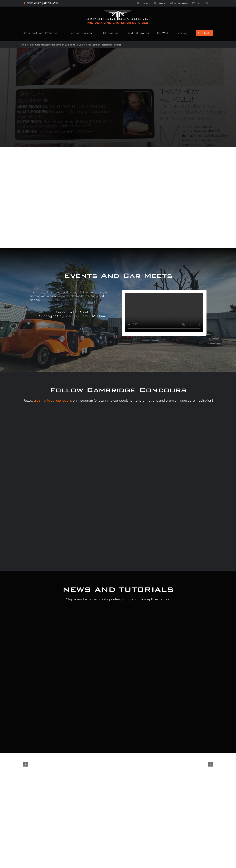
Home (23, 45)
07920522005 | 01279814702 (41, 3)
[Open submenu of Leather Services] (93, 33)
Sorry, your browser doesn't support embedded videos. (164, 313)
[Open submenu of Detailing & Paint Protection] (60, 33)
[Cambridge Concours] (117, 11)
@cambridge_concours (53, 400)
